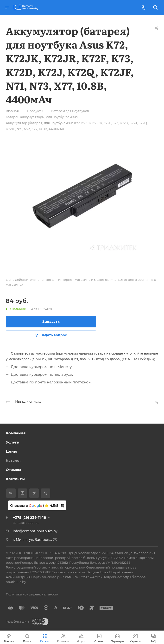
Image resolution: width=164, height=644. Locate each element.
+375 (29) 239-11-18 (29, 517)
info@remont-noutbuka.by (35, 531)
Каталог (14, 460)
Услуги (13, 442)
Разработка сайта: (18, 622)
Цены (11, 451)
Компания (16, 433)
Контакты (15, 479)
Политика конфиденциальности (32, 594)
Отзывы (13, 470)
